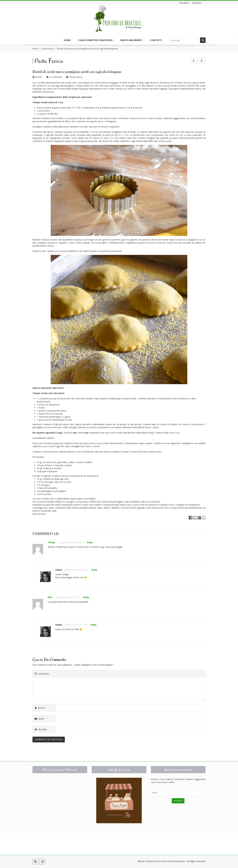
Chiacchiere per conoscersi (95, 40)
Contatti (156, 40)
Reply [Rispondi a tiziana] (94, 570)
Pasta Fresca (48, 49)
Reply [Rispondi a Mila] (86, 597)
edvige (51, 542)
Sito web (40, 729)
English (196, 3)
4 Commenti (56, 77)
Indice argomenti (131, 40)
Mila (50, 597)
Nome (40, 708)
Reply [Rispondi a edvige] (90, 542)
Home (67, 40)
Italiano (184, 3)
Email (40, 719)
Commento (42, 674)
